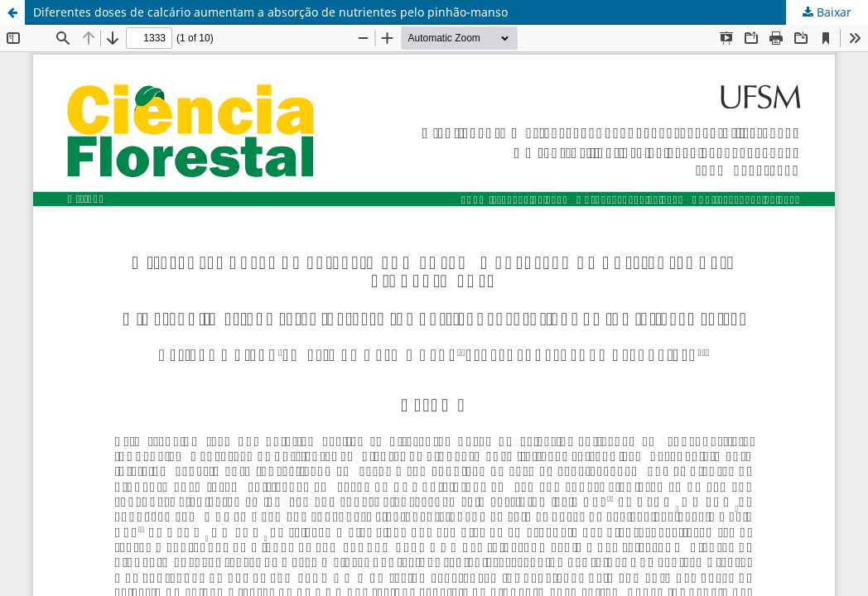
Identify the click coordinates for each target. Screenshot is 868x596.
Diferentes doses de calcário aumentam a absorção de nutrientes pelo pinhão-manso (270, 12)
